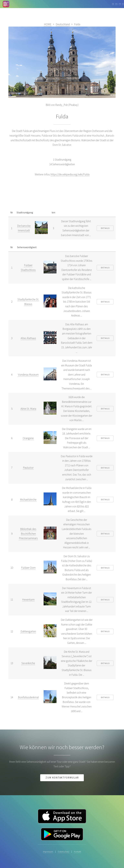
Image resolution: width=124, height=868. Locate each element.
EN (116, 4)
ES (123, 4)
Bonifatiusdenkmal (28, 697)
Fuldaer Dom (28, 568)
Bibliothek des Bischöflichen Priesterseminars (28, 534)
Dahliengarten (28, 631)
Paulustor (28, 468)
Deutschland (63, 24)
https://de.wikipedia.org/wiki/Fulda (70, 174)
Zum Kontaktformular (62, 778)
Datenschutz (64, 852)
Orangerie (28, 438)
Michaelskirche (28, 500)
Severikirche (28, 663)
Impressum (48, 852)
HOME (48, 24)
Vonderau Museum (28, 375)
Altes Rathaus (28, 338)
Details (105, 228)
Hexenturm (28, 600)
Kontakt (77, 852)
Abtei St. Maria (28, 409)
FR (120, 4)
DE (113, 4)
